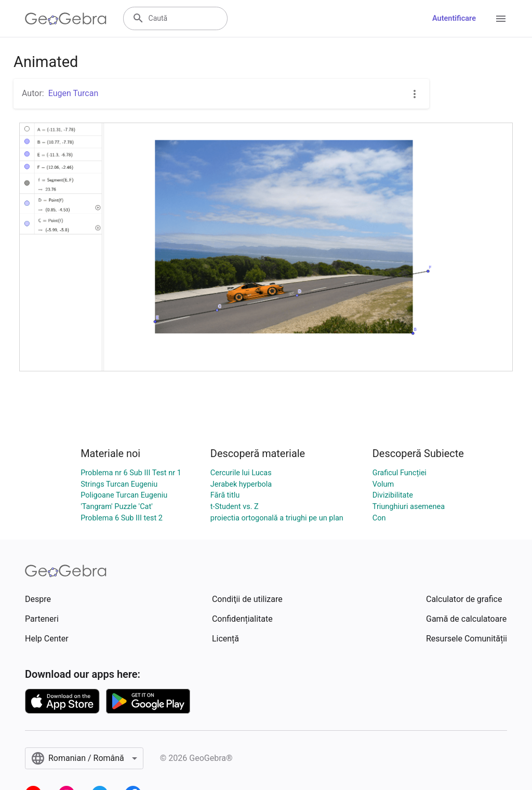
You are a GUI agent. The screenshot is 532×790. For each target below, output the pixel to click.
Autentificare (454, 18)
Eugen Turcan (74, 93)
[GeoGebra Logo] (66, 19)
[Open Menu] (501, 19)
